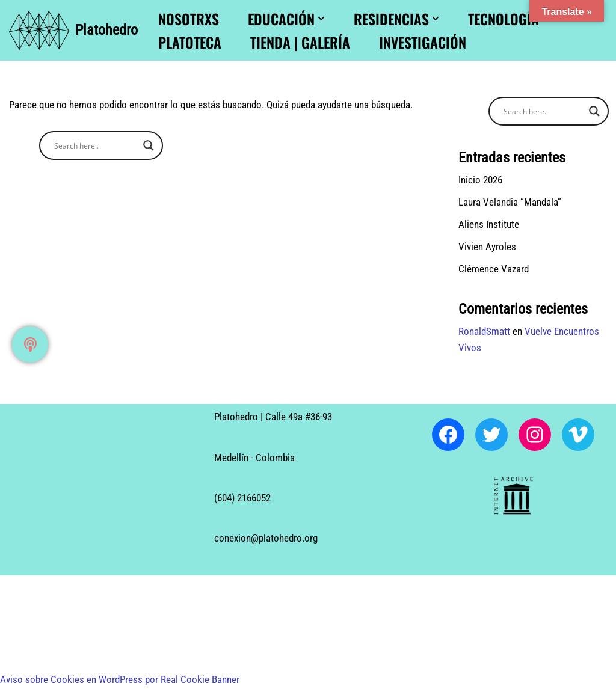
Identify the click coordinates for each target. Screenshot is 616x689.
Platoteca (190, 42)
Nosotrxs (189, 18)
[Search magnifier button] (149, 145)
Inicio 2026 (480, 180)
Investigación (423, 42)
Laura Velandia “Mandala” (510, 202)
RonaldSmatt (484, 332)
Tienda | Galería (300, 42)
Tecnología (504, 18)
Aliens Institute (489, 225)
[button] (321, 19)
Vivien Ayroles (487, 247)
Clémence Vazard (494, 269)
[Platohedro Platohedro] (73, 30)
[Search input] (96, 145)
